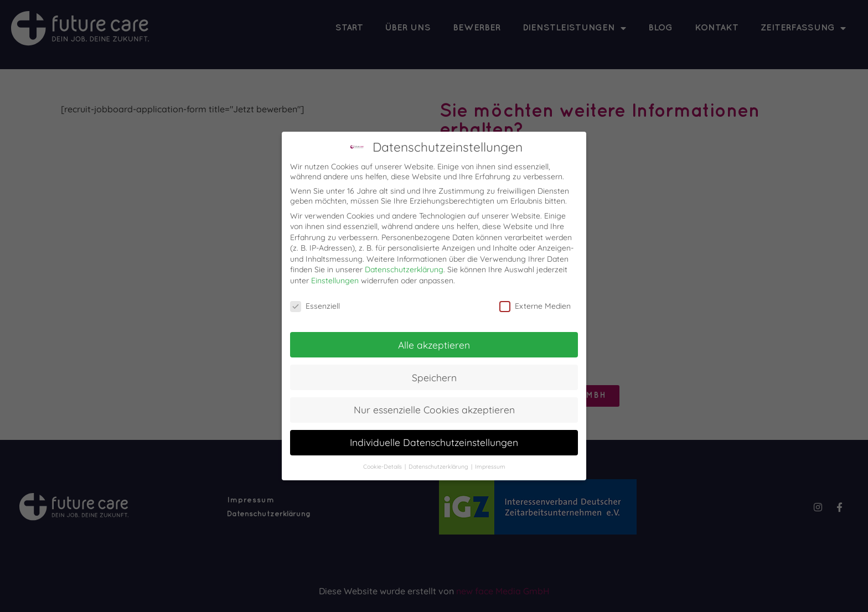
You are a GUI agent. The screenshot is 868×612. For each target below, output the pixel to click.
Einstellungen (335, 281)
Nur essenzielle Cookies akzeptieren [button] (434, 409)
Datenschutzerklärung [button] (439, 466)
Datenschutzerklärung (404, 269)
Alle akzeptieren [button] (434, 345)
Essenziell (315, 306)
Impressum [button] (490, 466)
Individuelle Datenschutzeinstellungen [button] (434, 442)
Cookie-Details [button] (383, 466)
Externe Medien (535, 306)
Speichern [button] (434, 377)
